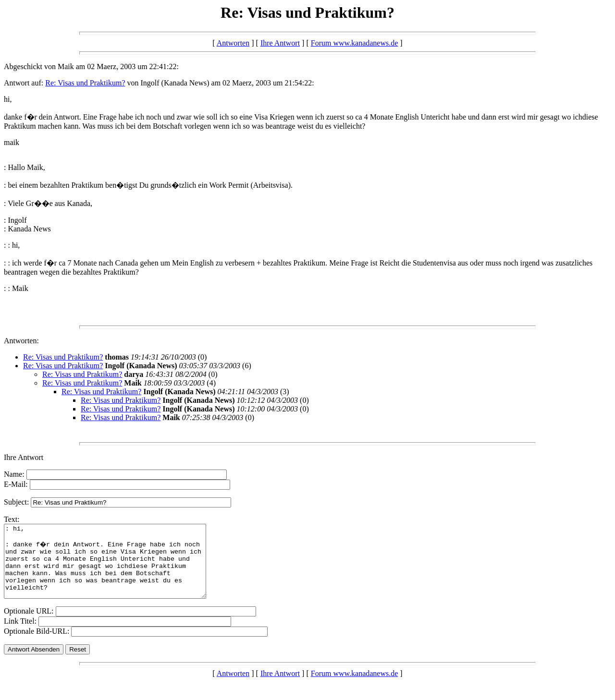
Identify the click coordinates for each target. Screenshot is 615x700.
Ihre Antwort (280, 43)
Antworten (233, 43)
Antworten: (21, 341)
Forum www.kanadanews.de (355, 43)
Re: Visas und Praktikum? (85, 83)
